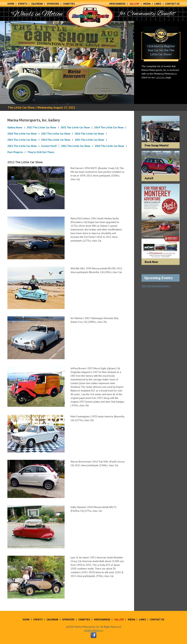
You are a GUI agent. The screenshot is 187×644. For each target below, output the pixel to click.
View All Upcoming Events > (156, 286)
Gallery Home (15, 127)
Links (158, 4)
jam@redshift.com (94, 630)
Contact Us (172, 4)
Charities (69, 4)
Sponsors (53, 4)
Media (147, 4)
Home (11, 4)
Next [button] (129, 62)
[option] (67, 62)
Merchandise (117, 4)
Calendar (37, 4)
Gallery (134, 4)
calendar (160, 77)
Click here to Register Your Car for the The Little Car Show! (161, 50)
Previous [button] (5, 62)
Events (23, 4)
